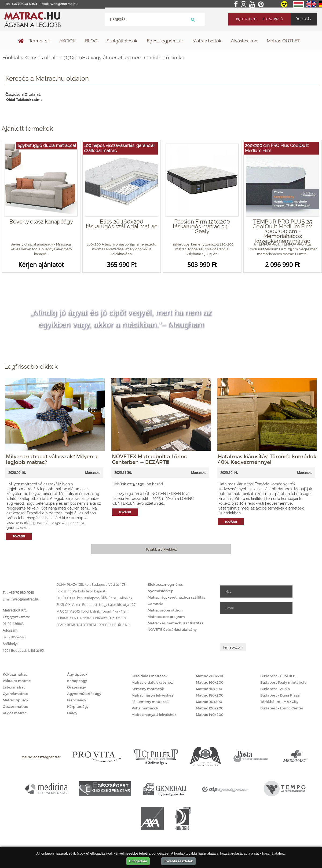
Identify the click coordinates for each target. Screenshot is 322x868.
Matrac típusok (16, 700)
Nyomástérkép (160, 591)
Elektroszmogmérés (165, 584)
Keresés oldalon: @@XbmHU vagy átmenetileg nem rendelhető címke (104, 58)
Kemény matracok (148, 689)
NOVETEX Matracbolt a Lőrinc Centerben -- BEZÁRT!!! (149, 459)
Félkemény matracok (150, 702)
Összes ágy (76, 687)
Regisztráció (273, 19)
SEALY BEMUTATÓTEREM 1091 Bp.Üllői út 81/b (93, 625)
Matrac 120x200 (210, 708)
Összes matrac (15, 706)
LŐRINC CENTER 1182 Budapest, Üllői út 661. (92, 618)
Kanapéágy (77, 681)
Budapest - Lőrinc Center (282, 708)
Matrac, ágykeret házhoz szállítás (176, 597)
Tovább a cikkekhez (161, 549)
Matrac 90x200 (209, 702)
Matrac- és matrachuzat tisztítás (175, 623)
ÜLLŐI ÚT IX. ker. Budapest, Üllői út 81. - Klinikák (94, 598)
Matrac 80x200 (209, 689)
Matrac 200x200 (210, 676)
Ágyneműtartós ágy (84, 694)
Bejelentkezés (247, 19)
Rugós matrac (15, 713)
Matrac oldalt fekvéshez (152, 682)
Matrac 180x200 (210, 695)
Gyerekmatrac (15, 694)
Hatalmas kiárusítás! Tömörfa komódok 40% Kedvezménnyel (267, 459)
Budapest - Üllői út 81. (279, 676)
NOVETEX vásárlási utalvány (172, 629)
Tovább (19, 536)
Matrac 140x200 (210, 715)
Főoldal (11, 58)
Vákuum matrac (17, 681)
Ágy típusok (77, 674)
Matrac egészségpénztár (41, 757)
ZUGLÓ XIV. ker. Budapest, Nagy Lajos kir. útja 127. (96, 605)
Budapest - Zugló (275, 689)
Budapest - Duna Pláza (280, 695)
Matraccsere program (166, 617)
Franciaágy (77, 700)
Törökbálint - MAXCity (279, 702)
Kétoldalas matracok (150, 676)
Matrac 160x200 (210, 682)
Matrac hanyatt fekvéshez (154, 715)
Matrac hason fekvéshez (152, 695)
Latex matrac (14, 687)
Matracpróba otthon (165, 610)
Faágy (72, 713)
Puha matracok (145, 708)
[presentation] (261, 629)
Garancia (155, 604)
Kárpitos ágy (78, 706)
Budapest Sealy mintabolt (283, 682)
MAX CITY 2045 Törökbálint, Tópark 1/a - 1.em (92, 611)
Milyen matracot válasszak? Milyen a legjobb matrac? (52, 459)
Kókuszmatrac (15, 674)
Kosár (304, 19)
